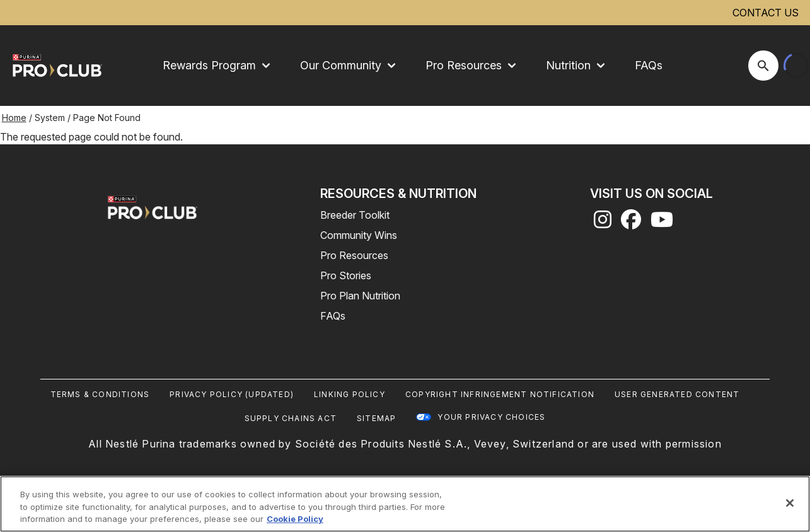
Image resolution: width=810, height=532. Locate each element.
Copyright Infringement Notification (500, 394)
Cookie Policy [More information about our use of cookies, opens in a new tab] (295, 519)
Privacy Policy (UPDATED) (232, 394)
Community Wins (359, 235)
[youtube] (662, 223)
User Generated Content (677, 394)
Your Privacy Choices (491, 417)
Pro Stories (346, 275)
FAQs (649, 65)
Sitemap (376, 418)
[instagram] (603, 223)
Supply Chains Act (291, 418)
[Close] (790, 503)
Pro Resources (354, 255)
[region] (405, 504)
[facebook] (631, 223)
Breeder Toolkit (355, 215)
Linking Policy (350, 394)
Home (14, 118)
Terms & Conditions (100, 394)
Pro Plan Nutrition (360, 296)
